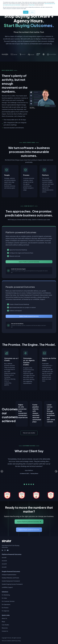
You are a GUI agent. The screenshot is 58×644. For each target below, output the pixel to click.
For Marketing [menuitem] (6, 595)
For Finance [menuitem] (5, 608)
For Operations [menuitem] (6, 604)
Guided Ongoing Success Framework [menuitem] (12, 584)
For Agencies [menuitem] (5, 611)
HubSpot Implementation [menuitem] (9, 575)
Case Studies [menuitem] (5, 625)
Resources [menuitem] (5, 628)
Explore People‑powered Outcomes (29, 530)
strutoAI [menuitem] (4, 567)
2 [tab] (27, 484)
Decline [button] (32, 12)
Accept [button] (26, 12)
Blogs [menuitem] (3, 622)
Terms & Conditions (7, 641)
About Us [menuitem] (4, 618)
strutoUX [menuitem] (4, 561)
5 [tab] (33, 484)
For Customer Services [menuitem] (8, 601)
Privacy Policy (32, 5)
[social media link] (2, 550)
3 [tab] (29, 484)
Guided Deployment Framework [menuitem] (11, 581)
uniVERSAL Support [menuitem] (7, 587)
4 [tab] (31, 484)
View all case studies (29, 433)
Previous (2, 471)
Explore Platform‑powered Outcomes (28, 522)
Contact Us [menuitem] (5, 631)
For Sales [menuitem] (4, 598)
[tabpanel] (29, 465)
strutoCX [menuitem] (4, 564)
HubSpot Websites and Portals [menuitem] (10, 578)
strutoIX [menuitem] (4, 558)
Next (56, 471)
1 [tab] (24, 484)
